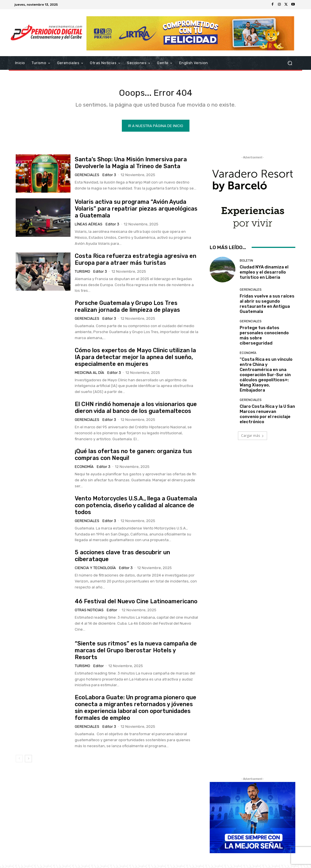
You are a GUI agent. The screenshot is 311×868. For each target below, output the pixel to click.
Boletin (246, 264)
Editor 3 (109, 178)
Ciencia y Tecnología (95, 571)
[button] (290, 63)
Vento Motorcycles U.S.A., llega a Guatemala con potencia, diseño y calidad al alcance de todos (136, 509)
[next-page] (28, 762)
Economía (84, 470)
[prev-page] (19, 762)
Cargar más (253, 439)
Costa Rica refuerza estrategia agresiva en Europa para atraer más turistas (136, 263)
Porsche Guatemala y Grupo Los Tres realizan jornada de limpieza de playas (127, 310)
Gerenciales (87, 178)
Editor (112, 613)
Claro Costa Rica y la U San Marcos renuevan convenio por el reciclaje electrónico (267, 417)
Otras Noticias (89, 613)
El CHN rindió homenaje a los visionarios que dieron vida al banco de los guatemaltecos (136, 411)
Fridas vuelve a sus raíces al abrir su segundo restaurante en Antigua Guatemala (267, 307)
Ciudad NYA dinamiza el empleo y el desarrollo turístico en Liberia (264, 276)
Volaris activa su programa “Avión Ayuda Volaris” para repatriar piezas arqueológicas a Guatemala (136, 212)
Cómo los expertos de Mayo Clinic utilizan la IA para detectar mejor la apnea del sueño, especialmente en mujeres (135, 360)
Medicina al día (89, 376)
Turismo (82, 275)
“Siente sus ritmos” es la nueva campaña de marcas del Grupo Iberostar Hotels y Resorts (136, 654)
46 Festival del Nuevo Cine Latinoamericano (136, 605)
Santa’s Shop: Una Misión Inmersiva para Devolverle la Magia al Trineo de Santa (131, 166)
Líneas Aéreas (89, 228)
